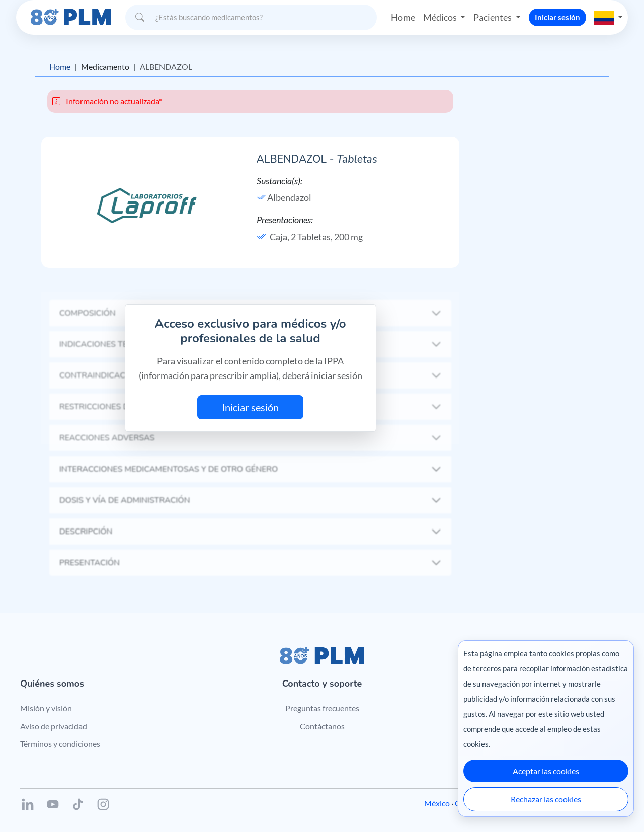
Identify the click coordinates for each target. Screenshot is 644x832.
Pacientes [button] (493, 17)
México (437, 803)
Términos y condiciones (60, 744)
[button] (609, 17)
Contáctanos (322, 726)
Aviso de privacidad (54, 726)
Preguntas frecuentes (322, 708)
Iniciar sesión (557, 17)
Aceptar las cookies (546, 771)
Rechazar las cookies (546, 799)
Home (403, 17)
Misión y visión (46, 708)
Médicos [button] (441, 17)
